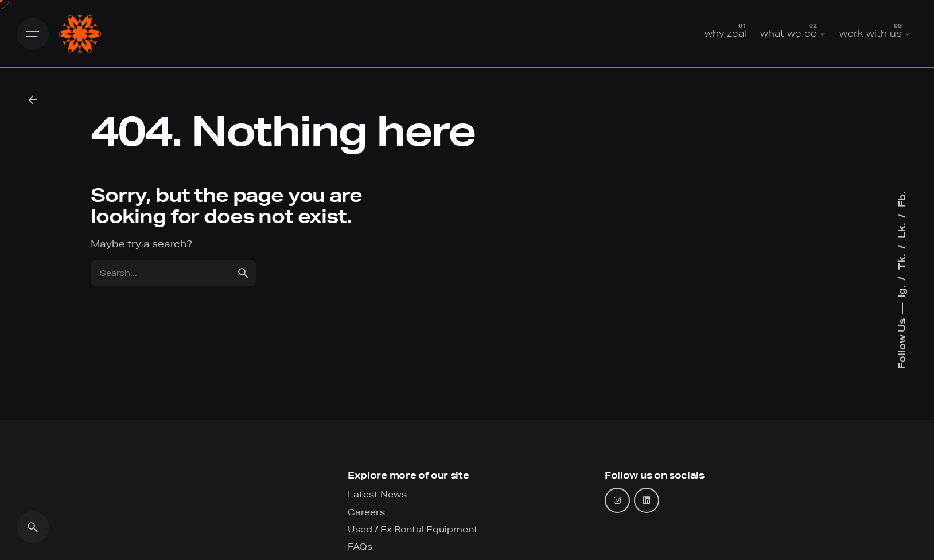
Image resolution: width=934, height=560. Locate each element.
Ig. (901, 290)
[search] (243, 273)
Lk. (901, 229)
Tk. (901, 260)
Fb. (901, 199)
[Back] (33, 100)
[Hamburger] (33, 34)
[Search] (33, 527)
